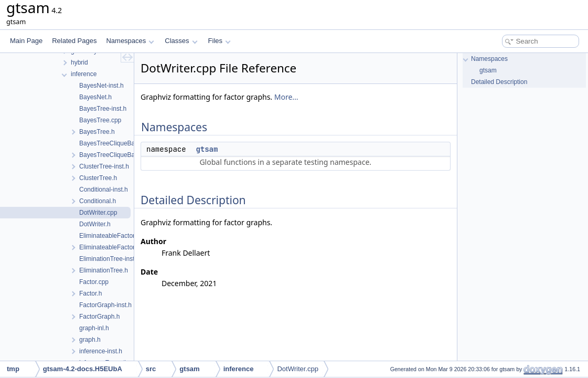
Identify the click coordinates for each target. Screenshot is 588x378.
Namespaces (130, 41)
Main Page (26, 41)
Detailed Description (499, 82)
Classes (181, 41)
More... (286, 97)
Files (220, 41)
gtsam (207, 149)
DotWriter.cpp (298, 369)
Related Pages (74, 41)
